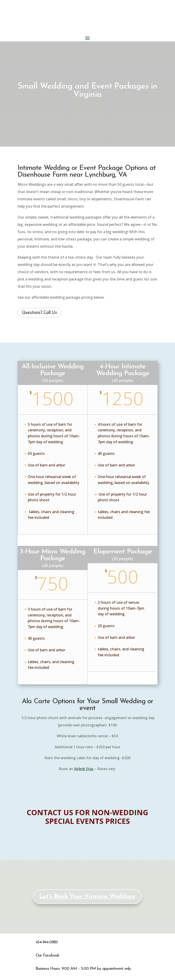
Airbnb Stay (84, 769)
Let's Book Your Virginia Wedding (87, 897)
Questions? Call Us (39, 312)
